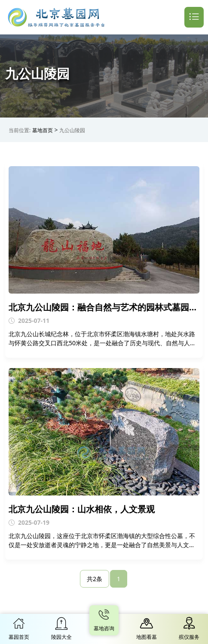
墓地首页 (43, 130)
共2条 (95, 579)
